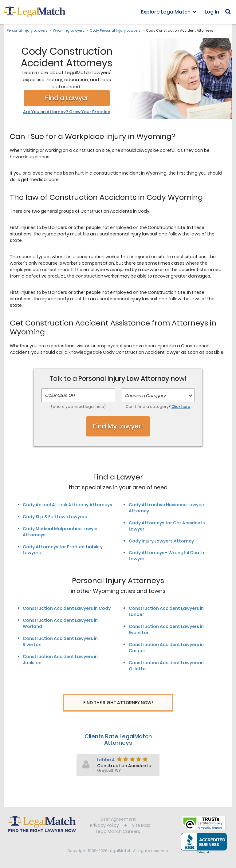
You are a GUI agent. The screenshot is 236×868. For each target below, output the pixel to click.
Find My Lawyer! (118, 426)
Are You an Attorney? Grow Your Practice (67, 112)
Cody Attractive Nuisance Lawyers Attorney (167, 508)
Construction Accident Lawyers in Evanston (166, 629)
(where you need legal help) (78, 406)
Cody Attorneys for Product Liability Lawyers (63, 550)
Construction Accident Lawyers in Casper (166, 648)
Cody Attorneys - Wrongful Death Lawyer (166, 556)
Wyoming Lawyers (69, 30)
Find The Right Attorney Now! (118, 703)
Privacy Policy (104, 826)
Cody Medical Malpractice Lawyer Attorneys (60, 532)
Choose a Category (145, 396)
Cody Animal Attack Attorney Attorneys (67, 505)
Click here (181, 406)
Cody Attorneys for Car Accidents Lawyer (167, 526)
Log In (212, 12)
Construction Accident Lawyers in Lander (166, 611)
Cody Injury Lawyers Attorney (161, 541)
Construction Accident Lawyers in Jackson (60, 660)
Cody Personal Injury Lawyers (115, 30)
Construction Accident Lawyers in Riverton (60, 641)
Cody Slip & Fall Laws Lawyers (55, 517)
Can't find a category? (158, 406)
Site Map (141, 826)
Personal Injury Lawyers (27, 30)
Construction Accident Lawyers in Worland (60, 623)
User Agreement (118, 820)
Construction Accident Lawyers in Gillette (166, 666)
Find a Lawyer (67, 98)
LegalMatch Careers (118, 832)
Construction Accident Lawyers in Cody (67, 608)
